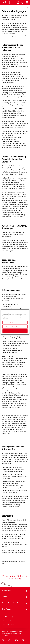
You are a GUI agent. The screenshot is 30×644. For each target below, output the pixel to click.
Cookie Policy (5, 635)
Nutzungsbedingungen (15, 632)
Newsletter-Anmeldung (10, 625)
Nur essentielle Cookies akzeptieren (15, 327)
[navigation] (27, 2)
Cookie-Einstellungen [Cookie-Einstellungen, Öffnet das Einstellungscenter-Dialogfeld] (15, 323)
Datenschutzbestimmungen (11, 544)
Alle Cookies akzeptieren (15, 331)
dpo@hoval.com (20, 552)
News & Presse (8, 617)
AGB (19, 634)
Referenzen (7, 621)
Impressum (5, 632)
